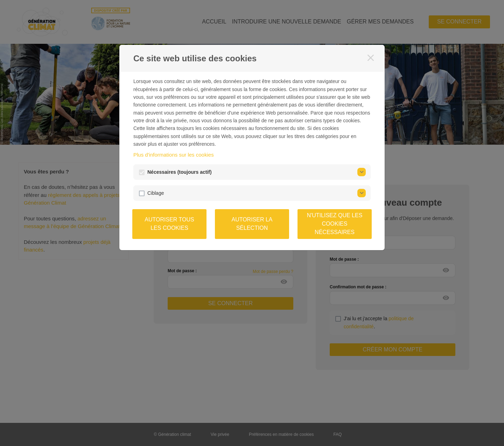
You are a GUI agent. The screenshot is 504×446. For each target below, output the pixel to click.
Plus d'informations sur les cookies (174, 155)
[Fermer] (371, 58)
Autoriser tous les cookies (169, 224)
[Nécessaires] (362, 172)
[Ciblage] (362, 193)
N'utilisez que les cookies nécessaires (335, 224)
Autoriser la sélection (252, 224)
